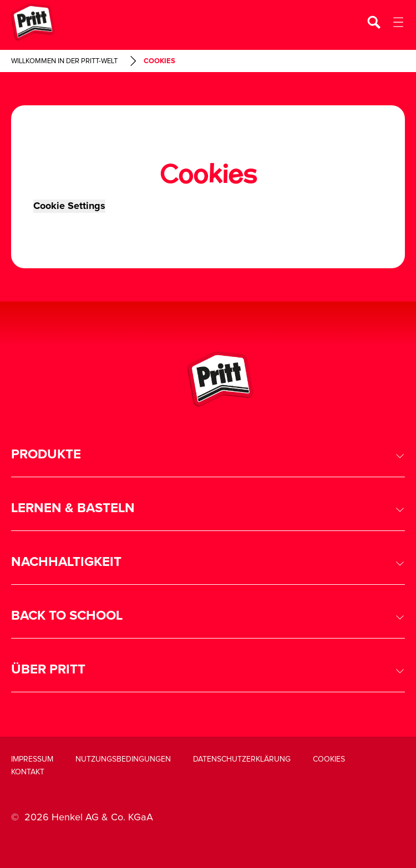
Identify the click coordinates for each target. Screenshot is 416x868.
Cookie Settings (69, 206)
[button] (208, 455)
